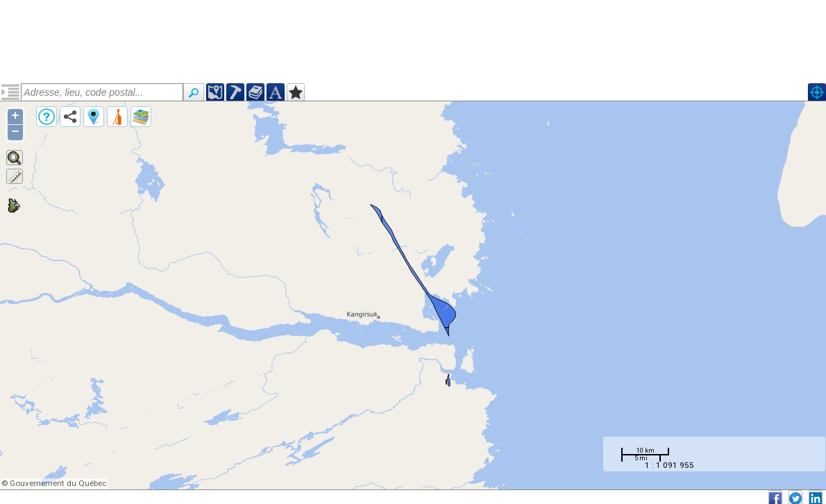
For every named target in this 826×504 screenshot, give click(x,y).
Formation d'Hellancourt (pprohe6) (96, 141)
